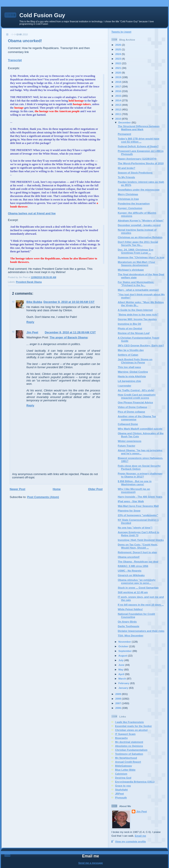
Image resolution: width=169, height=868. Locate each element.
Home (57, 489)
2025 (118, 49)
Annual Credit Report (128, 762)
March (123, 678)
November (125, 642)
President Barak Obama (29, 282)
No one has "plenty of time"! (135, 527)
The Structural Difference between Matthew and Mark (139, 128)
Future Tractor (126, 446)
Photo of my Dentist (130, 328)
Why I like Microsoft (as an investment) (134, 490)
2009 (118, 694)
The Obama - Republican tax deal (138, 561)
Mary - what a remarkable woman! (138, 290)
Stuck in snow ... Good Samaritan (138, 588)
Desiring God (123, 778)
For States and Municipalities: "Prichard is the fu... (136, 284)
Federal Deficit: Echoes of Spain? (138, 146)
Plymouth (121, 797)
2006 (118, 708)
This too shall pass (129, 367)
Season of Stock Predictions (135, 173)
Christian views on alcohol (131, 730)
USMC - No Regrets (130, 571)
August (123, 656)
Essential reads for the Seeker (133, 726)
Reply (30, 322)
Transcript (15, 60)
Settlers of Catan (128, 355)
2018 (118, 82)
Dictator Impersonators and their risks (141, 631)
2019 (118, 77)
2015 (118, 96)
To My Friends (126, 177)
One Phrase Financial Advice (135, 402)
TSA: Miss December (130, 635)
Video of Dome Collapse (132, 407)
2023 (118, 59)
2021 (118, 68)
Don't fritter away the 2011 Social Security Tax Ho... (138, 243)
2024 (118, 54)
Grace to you (123, 786)
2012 (118, 109)
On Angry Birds (127, 622)
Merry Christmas (128, 194)
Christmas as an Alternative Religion (140, 237)
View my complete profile (130, 841)
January (124, 688)
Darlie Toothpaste (129, 626)
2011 (118, 114)
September (125, 651)
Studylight (121, 790)
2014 (118, 100)
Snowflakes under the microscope (139, 190)
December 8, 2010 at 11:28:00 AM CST (70, 332)
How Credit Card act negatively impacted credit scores (137, 396)
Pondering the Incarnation (134, 203)
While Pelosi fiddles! (130, 609)
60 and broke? (126, 168)
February (124, 683)
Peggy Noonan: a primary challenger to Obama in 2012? (140, 475)
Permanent (124, 134)
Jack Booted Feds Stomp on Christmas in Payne (135, 361)
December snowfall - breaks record (139, 225)
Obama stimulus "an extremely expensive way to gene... (137, 581)
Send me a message (91, 863)
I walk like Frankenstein (130, 722)
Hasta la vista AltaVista (132, 376)
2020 (118, 73)
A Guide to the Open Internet (135, 310)
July (121, 660)
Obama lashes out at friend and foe (32, 213)
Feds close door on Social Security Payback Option (139, 467)
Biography (121, 738)
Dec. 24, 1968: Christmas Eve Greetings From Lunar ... (136, 251)
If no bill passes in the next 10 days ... (141, 605)
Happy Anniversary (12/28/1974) (137, 159)
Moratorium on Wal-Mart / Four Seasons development (136, 263)
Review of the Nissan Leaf (134, 333)
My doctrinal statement (129, 742)
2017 (118, 86)
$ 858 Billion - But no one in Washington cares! (135, 483)
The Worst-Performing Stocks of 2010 (141, 163)
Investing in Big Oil (129, 324)
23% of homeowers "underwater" (138, 515)
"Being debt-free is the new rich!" (138, 314)
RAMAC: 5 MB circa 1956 (133, 566)
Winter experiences (130, 441)
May (121, 669)
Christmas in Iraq (128, 199)
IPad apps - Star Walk (131, 501)
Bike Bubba (34, 302)
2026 (118, 45)
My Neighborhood (126, 758)
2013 (118, 105)
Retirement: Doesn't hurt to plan (137, 552)
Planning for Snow (129, 510)
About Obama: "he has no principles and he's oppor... (140, 452)
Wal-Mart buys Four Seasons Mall (138, 506)
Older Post (95, 489)
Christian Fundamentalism (131, 750)
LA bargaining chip (129, 381)
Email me (141, 836)
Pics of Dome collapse (131, 412)
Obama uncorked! (25, 41)
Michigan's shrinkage (131, 270)
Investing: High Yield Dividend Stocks (141, 540)
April (122, 674)
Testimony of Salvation (129, 754)
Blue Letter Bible (125, 770)
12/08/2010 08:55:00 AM (43, 277)
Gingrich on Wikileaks (131, 575)
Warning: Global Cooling (133, 372)
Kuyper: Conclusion (130, 208)
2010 (118, 119)
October (124, 646)
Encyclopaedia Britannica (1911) (135, 782)
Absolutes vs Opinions (129, 746)
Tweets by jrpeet (121, 32)
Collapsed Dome (128, 424)
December (125, 122)
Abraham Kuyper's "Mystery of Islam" (141, 220)
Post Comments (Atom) (43, 497)
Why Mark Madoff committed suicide (140, 429)
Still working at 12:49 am (133, 592)
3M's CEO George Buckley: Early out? (141, 345)
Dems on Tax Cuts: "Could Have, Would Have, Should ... (138, 546)
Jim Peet (32, 332)
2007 (118, 703)
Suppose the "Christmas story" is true (141, 257)
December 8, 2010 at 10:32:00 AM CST (69, 302)
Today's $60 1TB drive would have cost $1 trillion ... (139, 140)
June (122, 665)
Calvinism (121, 774)
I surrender (124, 386)
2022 (118, 63)
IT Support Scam (125, 734)
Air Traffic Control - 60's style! (136, 390)
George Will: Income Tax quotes (137, 319)
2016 (118, 91)
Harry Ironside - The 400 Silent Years (140, 497)
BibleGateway (124, 766)
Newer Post (17, 489)
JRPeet (119, 793)
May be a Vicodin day (131, 350)
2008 (118, 699)
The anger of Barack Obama (69, 337)
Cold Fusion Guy (42, 15)
